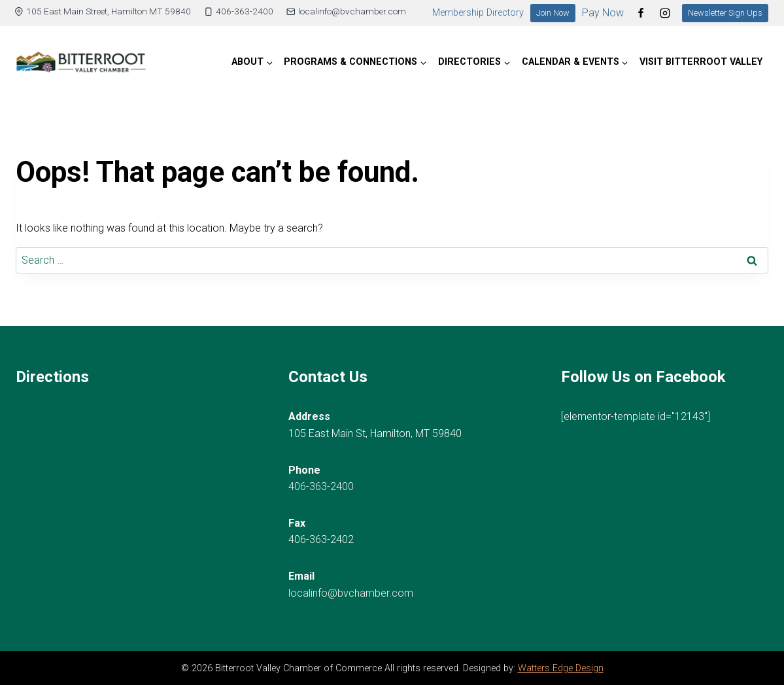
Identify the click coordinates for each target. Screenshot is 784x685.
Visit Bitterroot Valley (701, 62)
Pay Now (603, 13)
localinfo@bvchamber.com (351, 593)
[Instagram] (665, 13)
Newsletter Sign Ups (725, 13)
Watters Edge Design (561, 668)
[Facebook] (641, 13)
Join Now (553, 13)
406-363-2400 (321, 486)
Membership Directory (478, 13)
